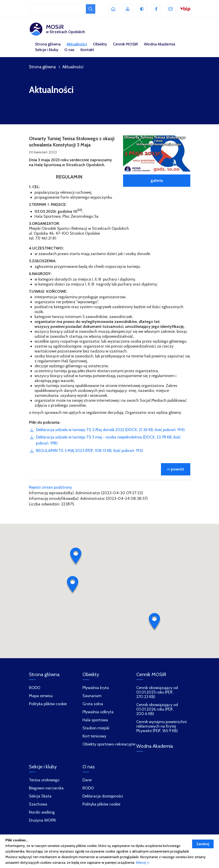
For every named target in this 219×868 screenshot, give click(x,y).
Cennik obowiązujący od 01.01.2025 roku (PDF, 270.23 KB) (157, 692)
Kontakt (87, 50)
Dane (87, 780)
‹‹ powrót (176, 469)
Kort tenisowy (94, 736)
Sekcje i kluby (47, 50)
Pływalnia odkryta (98, 712)
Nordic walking (42, 812)
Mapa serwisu (41, 696)
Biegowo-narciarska (46, 788)
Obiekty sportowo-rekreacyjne (109, 744)
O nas (69, 50)
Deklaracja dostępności (103, 796)
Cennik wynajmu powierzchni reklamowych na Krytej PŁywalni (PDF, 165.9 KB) (162, 726)
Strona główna (48, 44)
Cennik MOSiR (125, 44)
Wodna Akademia (159, 44)
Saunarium (92, 696)
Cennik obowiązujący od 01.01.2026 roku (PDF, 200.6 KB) (157, 709)
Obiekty (100, 44)
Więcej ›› (142, 863)
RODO (88, 788)
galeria (157, 180)
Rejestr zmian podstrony (50, 487)
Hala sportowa (95, 720)
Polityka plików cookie (101, 804)
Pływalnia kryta (96, 688)
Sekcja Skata (40, 796)
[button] (76, 557)
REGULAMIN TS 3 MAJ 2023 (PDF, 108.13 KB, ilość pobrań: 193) (89, 451)
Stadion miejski (96, 728)
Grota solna (93, 704)
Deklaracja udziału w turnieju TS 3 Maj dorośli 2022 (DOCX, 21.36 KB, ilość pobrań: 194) (110, 430)
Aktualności (77, 44)
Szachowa (38, 804)
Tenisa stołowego (44, 780)
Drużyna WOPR (42, 820)
